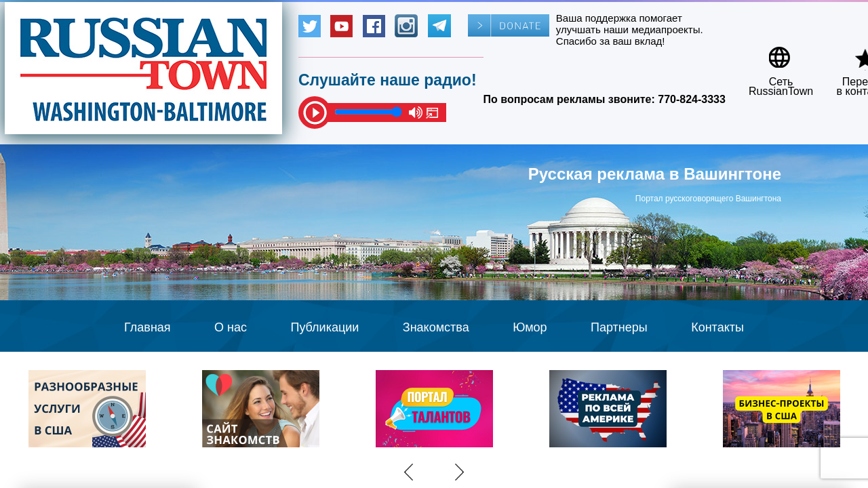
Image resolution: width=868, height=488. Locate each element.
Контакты (717, 327)
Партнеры (619, 327)
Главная (147, 327)
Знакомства (436, 327)
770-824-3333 (692, 99)
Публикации (324, 327)
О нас (231, 327)
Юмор (530, 327)
